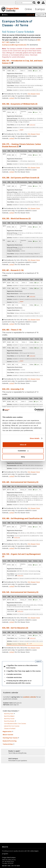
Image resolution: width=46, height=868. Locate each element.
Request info (40, 15)
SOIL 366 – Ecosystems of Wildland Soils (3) (20, 104)
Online (28, 9)
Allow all (23, 445)
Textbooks (32, 125)
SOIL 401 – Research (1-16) (13, 270)
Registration (8, 731)
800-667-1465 (6, 866)
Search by (9, 714)
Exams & (10, 741)
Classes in (10, 729)
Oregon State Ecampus (9, 858)
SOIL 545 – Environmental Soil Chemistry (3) (20, 592)
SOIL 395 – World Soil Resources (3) (16, 218)
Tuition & (9, 744)
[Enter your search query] (24, 3)
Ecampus (40, 9)
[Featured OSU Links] (39, 3)
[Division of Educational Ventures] (43, 3)
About (8, 735)
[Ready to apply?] (23, 752)
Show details (35, 438)
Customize (23, 451)
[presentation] (38, 3)
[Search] (34, 3)
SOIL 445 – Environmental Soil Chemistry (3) (20, 482)
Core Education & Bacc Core (15, 724)
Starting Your (11, 738)
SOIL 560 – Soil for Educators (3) (15, 628)
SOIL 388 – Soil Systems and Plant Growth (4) (21, 178)
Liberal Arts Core (12, 726)
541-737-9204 (16, 866)
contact (12, 98)
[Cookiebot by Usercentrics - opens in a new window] (34, 410)
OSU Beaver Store (34, 94)
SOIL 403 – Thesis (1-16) (12, 330)
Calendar (30, 15)
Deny (23, 457)
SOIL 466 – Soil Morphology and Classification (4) (22, 518)
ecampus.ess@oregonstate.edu (14, 45)
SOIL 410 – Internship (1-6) (13, 389)
